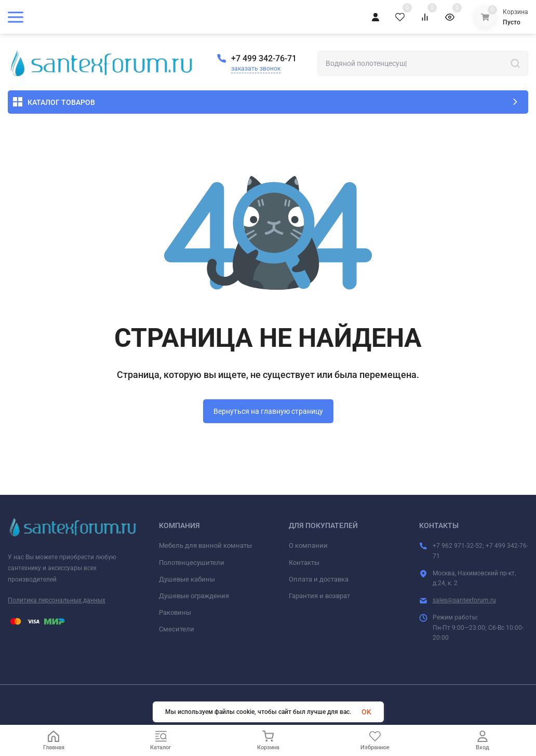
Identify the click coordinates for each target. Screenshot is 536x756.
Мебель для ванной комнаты (205, 545)
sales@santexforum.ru (464, 600)
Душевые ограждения (194, 596)
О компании (308, 545)
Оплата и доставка (319, 579)
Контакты (304, 563)
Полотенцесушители (192, 563)
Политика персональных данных (57, 600)
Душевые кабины (187, 579)
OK (366, 712)
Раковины (175, 612)
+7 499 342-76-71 (264, 58)
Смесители (177, 629)
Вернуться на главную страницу (268, 411)
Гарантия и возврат (319, 596)
